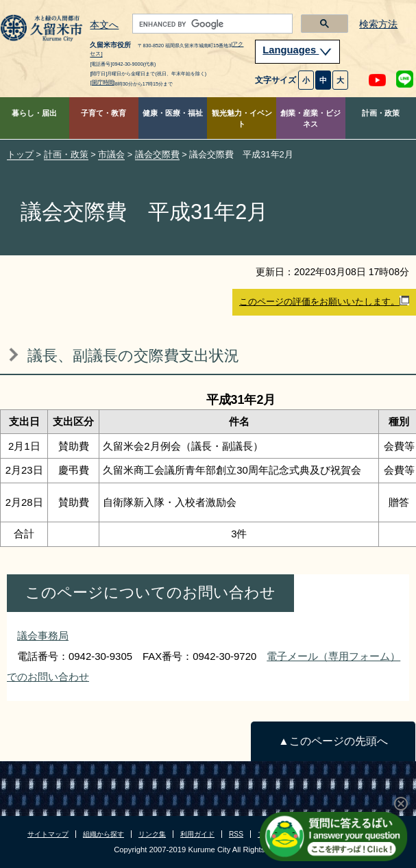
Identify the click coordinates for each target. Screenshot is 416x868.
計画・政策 (381, 113)
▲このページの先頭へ (333, 741)
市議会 (111, 154)
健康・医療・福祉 (173, 113)
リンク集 (152, 834)
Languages (297, 50)
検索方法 (378, 24)
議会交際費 (157, 154)
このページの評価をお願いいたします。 (324, 301)
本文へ (104, 25)
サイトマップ (48, 834)
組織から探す (103, 834)
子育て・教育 (103, 113)
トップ (20, 154)
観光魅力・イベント (242, 119)
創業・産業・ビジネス (310, 119)
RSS (236, 834)
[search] (211, 24)
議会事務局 (43, 636)
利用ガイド (197, 834)
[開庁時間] (102, 82)
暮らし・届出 (34, 113)
